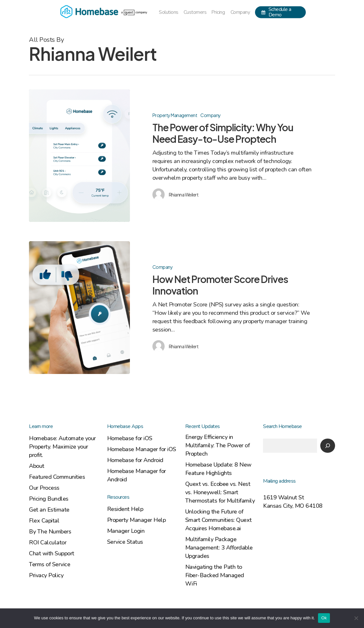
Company (211, 115)
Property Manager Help (136, 520)
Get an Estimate (49, 510)
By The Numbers (50, 532)
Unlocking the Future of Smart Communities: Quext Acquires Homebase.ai (218, 520)
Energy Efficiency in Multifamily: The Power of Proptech (218, 445)
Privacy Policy (46, 575)
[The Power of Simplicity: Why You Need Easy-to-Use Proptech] (79, 156)
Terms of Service (50, 564)
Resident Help (125, 509)
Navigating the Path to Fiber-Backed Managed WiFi (215, 575)
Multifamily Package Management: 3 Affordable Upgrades (219, 548)
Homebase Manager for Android (136, 475)
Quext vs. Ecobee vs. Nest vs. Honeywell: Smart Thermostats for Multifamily (220, 492)
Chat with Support (52, 553)
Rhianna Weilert (184, 195)
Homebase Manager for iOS (142, 449)
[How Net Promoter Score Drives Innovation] (79, 312)
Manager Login (126, 531)
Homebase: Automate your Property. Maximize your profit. (62, 447)
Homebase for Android (135, 460)
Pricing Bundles (49, 499)
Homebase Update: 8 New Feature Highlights (218, 469)
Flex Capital (44, 521)
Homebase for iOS (130, 438)
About (37, 466)
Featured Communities (57, 477)
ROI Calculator (48, 542)
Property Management (175, 115)
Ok (324, 618)
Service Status (125, 542)
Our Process (44, 488)
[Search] (328, 446)
